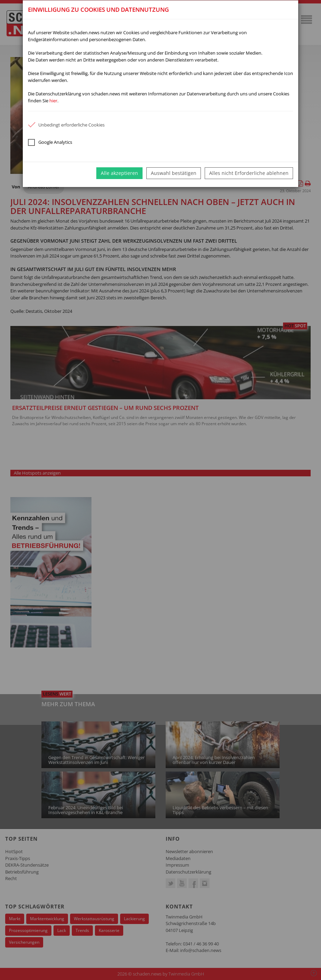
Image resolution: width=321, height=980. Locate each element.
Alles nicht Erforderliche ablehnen (249, 173)
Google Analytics (50, 142)
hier (53, 101)
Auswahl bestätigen (174, 173)
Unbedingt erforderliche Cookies (66, 125)
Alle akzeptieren (119, 173)
